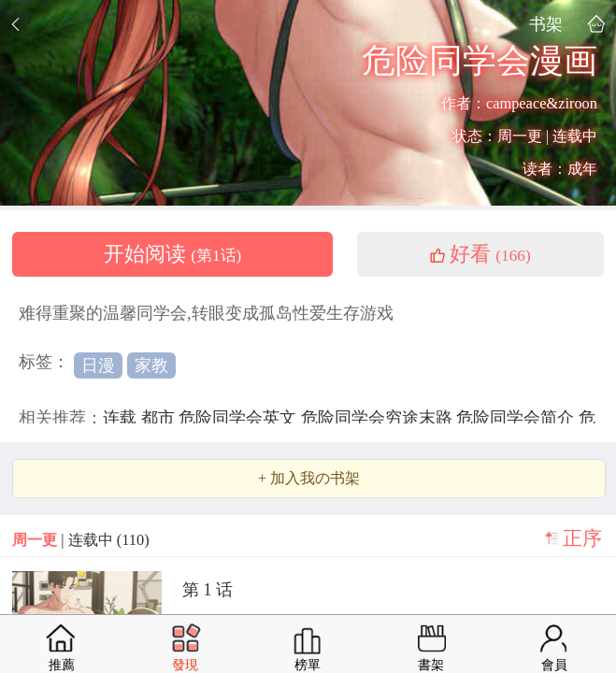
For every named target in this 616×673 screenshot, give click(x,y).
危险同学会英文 (240, 418)
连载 (122, 418)
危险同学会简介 (517, 418)
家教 (151, 365)
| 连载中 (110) (80, 540)
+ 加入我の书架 (309, 479)
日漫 (98, 365)
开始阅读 (173, 254)
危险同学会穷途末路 (379, 418)
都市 (160, 418)
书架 (546, 24)
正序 (582, 538)
